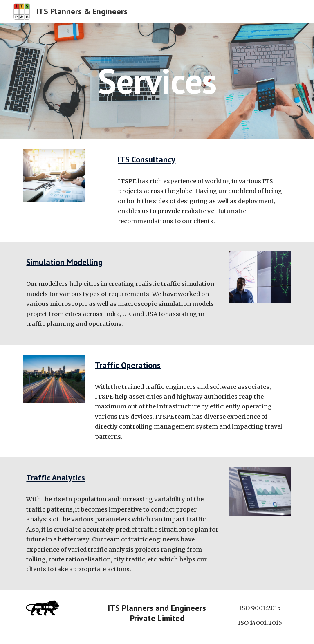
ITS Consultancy (147, 159)
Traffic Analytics (56, 478)
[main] (157, 81)
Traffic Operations (128, 365)
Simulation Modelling (64, 262)
